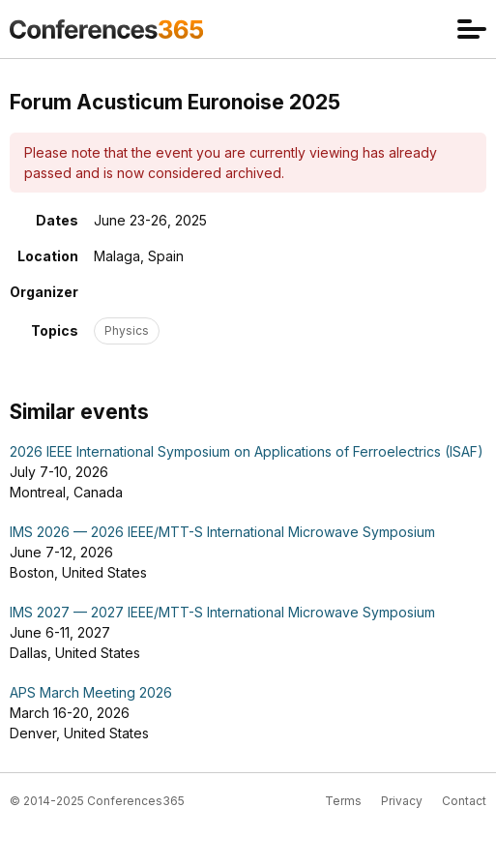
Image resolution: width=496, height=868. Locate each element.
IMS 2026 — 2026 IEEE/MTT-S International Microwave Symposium (222, 532)
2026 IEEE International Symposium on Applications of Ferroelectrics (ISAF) (247, 451)
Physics (127, 330)
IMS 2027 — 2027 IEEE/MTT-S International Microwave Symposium (222, 612)
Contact (464, 801)
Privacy (402, 801)
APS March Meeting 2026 (91, 692)
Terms (343, 801)
